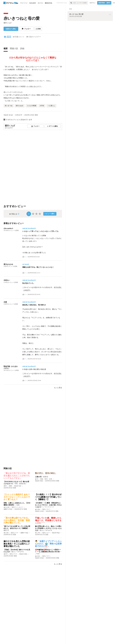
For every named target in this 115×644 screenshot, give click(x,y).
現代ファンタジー (18, 507)
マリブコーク (49, 507)
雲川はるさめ (8, 264)
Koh (38, 554)
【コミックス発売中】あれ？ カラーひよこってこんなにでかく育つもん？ (18, 497)
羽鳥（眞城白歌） (21, 484)
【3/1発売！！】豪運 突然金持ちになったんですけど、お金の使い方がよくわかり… (48, 505)
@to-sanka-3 (8, 228)
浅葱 (18, 505)
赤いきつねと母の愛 (22, 18)
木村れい (7, 280)
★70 (37, 479)
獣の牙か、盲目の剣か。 (46, 473)
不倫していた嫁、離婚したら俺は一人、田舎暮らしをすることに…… (48, 520)
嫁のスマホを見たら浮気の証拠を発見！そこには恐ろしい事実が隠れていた (17, 544)
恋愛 (10, 486)
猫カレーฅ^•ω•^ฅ (46, 530)
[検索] (71, 3)
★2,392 (6, 533)
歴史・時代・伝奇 (46, 479)
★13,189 (7, 507)
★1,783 (38, 533)
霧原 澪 (6, 530)
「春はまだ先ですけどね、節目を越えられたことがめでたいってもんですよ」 (17, 476)
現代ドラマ (46, 509)
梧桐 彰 (46, 477)
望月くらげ (8, 23)
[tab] (6, 49)
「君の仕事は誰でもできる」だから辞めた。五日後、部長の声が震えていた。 (17, 520)
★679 (6, 554)
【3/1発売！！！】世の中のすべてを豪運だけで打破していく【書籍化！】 (48, 497)
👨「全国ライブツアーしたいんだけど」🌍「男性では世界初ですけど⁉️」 (48, 544)
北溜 (5, 302)
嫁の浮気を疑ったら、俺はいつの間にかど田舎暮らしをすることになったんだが (48, 528)
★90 (5, 486)
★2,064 (38, 509)
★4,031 (38, 556)
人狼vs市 (38, 477)
